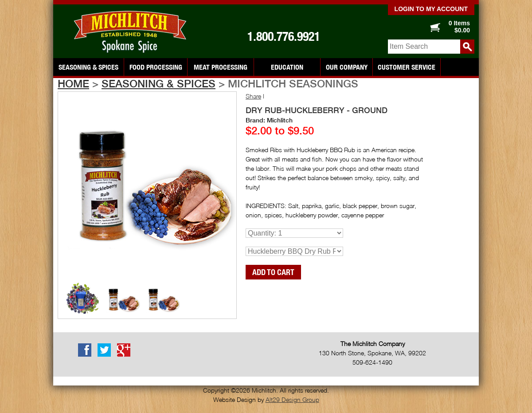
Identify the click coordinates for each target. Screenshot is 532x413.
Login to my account (431, 9)
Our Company (347, 67)
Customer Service (407, 67)
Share (253, 96)
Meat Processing (221, 67)
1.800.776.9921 (284, 36)
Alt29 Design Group (292, 399)
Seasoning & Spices (88, 67)
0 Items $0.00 (459, 27)
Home (73, 83)
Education (287, 67)
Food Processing (156, 67)
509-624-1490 (372, 362)
